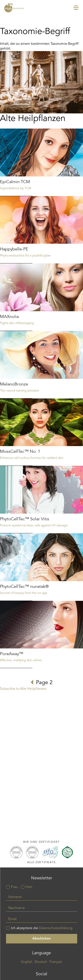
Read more (41, 162)
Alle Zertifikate (41, 862)
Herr (29, 887)
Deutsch (41, 962)
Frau (14, 887)
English (27, 962)
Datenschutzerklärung (56, 928)
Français (56, 962)
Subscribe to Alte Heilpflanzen (23, 689)
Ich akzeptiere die (42, 928)
